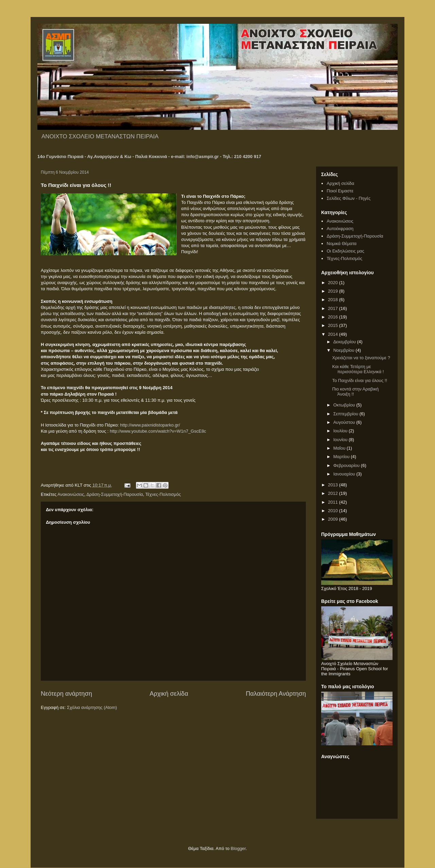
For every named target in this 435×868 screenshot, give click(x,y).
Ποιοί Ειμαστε (340, 191)
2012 (334, 493)
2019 (334, 291)
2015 (334, 325)
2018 (334, 300)
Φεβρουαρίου (347, 465)
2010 (334, 511)
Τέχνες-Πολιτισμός (163, 494)
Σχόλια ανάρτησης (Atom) (92, 707)
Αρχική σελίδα (169, 694)
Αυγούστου (345, 422)
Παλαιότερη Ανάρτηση (276, 694)
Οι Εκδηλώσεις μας (345, 251)
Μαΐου (340, 448)
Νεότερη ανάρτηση (66, 694)
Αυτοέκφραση (340, 229)
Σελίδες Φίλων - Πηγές (349, 198)
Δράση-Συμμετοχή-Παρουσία (115, 494)
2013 (334, 485)
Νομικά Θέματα (342, 244)
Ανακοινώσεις (71, 494)
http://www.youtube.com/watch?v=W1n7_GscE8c (158, 431)
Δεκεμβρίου (345, 342)
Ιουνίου (341, 440)
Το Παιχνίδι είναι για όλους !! (360, 380)
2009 (334, 519)
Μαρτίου (342, 457)
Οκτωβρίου (345, 405)
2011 (334, 502)
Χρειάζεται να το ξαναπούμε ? (361, 358)
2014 (334, 334)
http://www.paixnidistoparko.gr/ (150, 425)
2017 (334, 308)
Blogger (238, 848)
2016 (334, 317)
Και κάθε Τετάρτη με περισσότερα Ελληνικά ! (358, 369)
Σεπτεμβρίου (346, 414)
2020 (334, 283)
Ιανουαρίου (345, 474)
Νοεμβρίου (345, 350)
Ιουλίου (341, 431)
